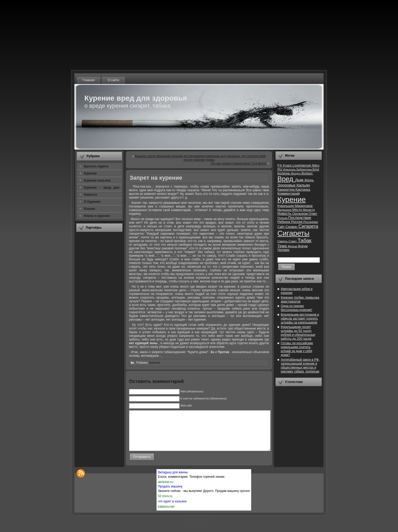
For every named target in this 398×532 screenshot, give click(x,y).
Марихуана (304, 206)
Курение (155, 363)
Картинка (303, 190)
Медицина (285, 210)
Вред (286, 179)
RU (280, 169)
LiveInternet (302, 165)
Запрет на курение (156, 178)
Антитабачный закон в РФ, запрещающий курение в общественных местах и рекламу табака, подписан (300, 366)
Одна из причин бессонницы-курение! (297, 308)
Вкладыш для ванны (173, 480)
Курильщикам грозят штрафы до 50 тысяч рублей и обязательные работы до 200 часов (298, 333)
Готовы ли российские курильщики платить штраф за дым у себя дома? (297, 349)
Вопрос (307, 173)
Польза (283, 218)
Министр (309, 210)
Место (298, 210)
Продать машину (170, 494)
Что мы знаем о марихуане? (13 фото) (239, 163)
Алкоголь (290, 169)
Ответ (313, 214)
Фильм (293, 246)
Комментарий (289, 193)
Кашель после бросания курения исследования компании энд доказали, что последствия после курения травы (200, 158)
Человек (283, 250)
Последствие (300, 218)
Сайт (281, 227)
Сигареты (293, 233)
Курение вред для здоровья (136, 98)
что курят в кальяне (172, 509)
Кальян (303, 185)
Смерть (283, 241)
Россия (297, 222)
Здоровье (287, 185)
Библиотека (305, 169)
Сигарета (308, 226)
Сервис (292, 227)
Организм (301, 214)
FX (280, 165)
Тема (283, 246)
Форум (303, 246)
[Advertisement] (99, 314)
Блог (316, 169)
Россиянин (311, 222)
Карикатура (286, 190)
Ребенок (284, 222)
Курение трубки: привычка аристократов (300, 300)
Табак (304, 240)
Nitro (316, 165)
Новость (285, 214)
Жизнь (309, 180)
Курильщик (286, 206)
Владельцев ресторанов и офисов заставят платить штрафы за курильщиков (300, 319)
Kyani (288, 165)
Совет (293, 241)
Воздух (296, 173)
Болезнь (284, 173)
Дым (300, 180)
